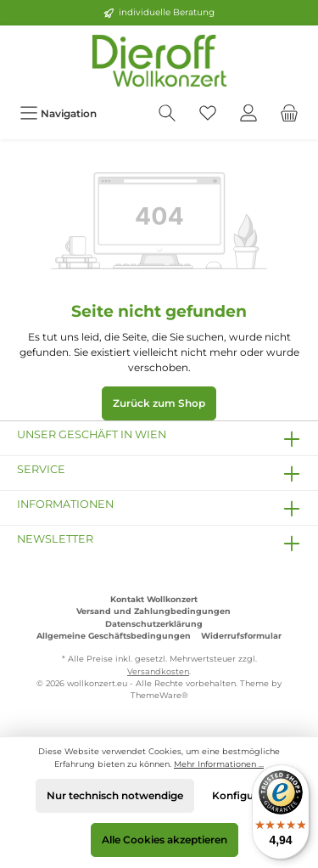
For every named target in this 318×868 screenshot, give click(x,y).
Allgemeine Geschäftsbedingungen (114, 636)
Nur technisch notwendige (115, 795)
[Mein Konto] (248, 113)
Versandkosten (158, 671)
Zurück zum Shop (159, 403)
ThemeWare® (159, 695)
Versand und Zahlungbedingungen (153, 611)
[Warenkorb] (289, 113)
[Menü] (58, 113)
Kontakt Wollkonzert (154, 599)
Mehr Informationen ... (219, 764)
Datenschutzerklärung (154, 624)
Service (41, 469)
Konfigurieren (248, 795)
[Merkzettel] (208, 113)
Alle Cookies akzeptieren (165, 840)
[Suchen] (167, 113)
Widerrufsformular (241, 636)
